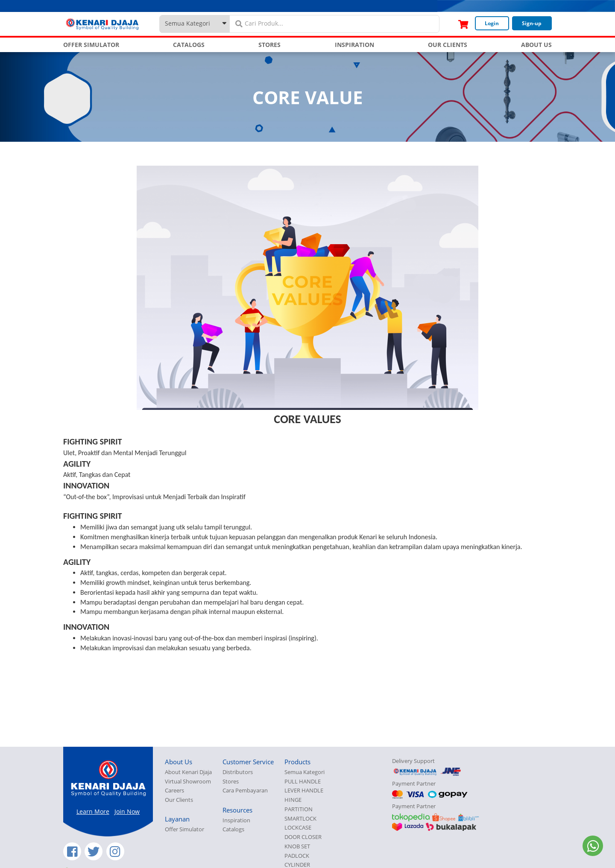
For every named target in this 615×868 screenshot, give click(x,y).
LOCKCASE (298, 828)
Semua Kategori (305, 772)
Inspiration (236, 820)
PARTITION (299, 809)
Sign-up (532, 23)
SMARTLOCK (300, 819)
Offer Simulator (184, 829)
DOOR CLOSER (303, 837)
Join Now (127, 811)
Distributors (238, 772)
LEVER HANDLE (304, 791)
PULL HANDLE (303, 782)
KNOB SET (297, 846)
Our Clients (179, 800)
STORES (269, 45)
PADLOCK (297, 856)
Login (492, 23)
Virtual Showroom (188, 782)
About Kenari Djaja (188, 772)
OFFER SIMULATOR (91, 45)
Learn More (93, 811)
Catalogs (233, 829)
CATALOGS (189, 45)
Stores (231, 782)
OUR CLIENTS (448, 45)
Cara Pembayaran (245, 791)
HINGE (293, 800)
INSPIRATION (354, 45)
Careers (174, 791)
